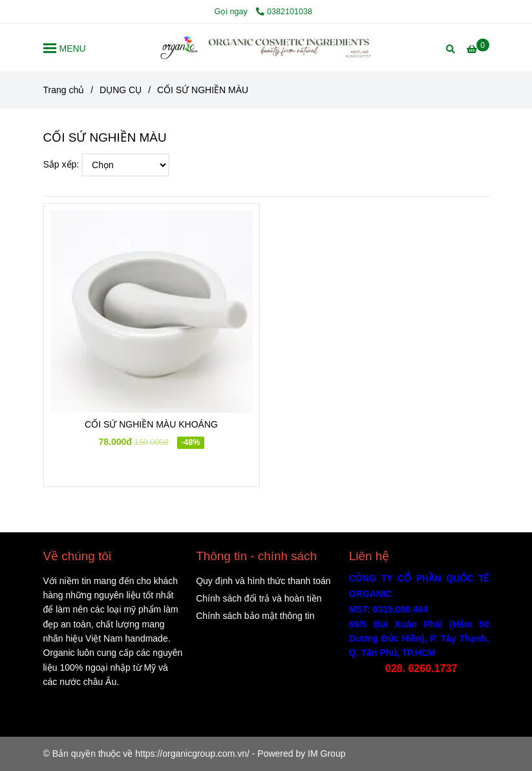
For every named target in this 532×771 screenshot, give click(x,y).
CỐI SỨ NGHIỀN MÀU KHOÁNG (151, 424)
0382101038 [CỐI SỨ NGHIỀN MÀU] (284, 12)
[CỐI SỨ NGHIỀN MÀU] (266, 48)
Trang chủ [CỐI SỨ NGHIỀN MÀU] (64, 90)
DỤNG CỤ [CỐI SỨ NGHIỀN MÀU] (121, 90)
